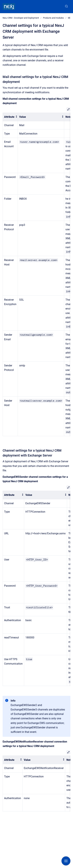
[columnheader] (10, 117)
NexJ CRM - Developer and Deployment (21, 18)
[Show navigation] (66, 861)
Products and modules (53, 18)
